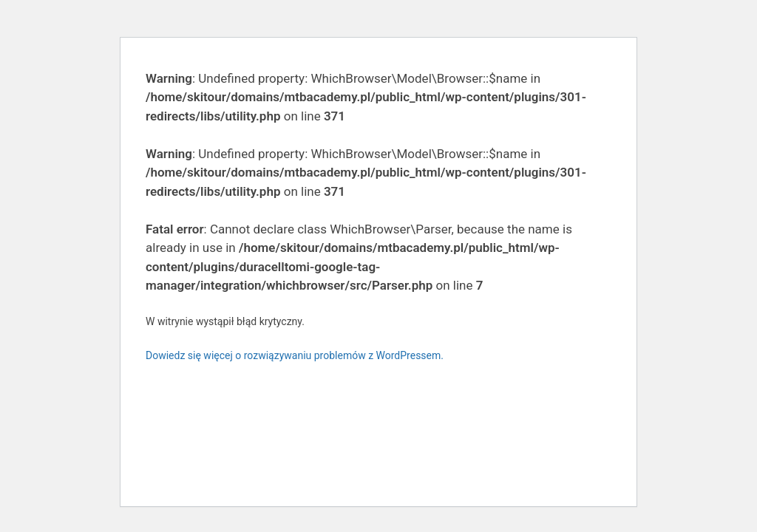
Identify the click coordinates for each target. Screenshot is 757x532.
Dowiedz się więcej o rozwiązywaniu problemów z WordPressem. (295, 355)
